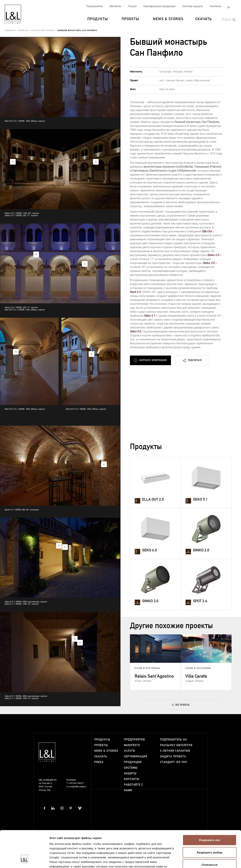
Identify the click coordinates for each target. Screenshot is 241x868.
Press (99, 762)
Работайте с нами (133, 788)
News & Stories (168, 19)
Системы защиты (193, 6)
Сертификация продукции (159, 6)
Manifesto (115, 6)
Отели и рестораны (43, 31)
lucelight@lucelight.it (77, 787)
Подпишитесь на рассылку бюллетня (176, 742)
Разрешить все (209, 809)
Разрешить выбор (209, 821)
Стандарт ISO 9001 (174, 762)
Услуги (132, 6)
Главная (10, 31)
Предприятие (95, 6)
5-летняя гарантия (175, 751)
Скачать (204, 19)
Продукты (98, 19)
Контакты (216, 6)
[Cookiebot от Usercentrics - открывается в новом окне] (24, 861)
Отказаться (210, 833)
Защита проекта (173, 757)
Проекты (130, 19)
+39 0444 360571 (76, 783)
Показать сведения (63, 861)
